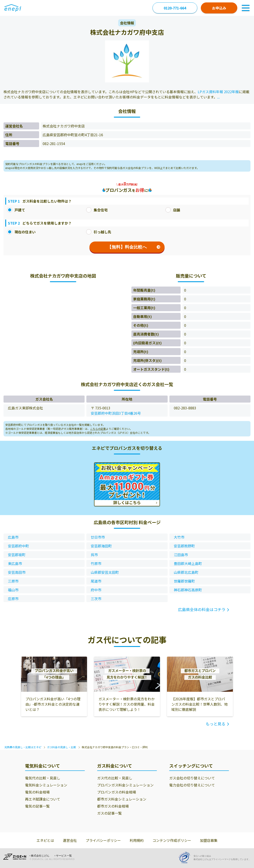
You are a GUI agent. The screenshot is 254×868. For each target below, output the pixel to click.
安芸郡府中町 (18, 546)
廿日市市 (98, 537)
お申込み (219, 8)
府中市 (96, 590)
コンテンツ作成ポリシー (172, 840)
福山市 (13, 590)
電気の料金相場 (37, 792)
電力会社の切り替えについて (192, 785)
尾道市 (96, 581)
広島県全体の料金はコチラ (202, 609)
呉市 (94, 555)
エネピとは (45, 840)
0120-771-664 (175, 8)
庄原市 (13, 599)
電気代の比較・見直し (43, 778)
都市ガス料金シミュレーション (122, 799)
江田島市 (181, 555)
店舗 (173, 210)
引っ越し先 (99, 232)
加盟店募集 (209, 840)
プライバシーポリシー (103, 840)
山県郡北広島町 (186, 572)
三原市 (13, 581)
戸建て (16, 210)
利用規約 (137, 840)
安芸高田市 (17, 572)
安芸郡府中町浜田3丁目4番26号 (116, 413)
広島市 (13, 537)
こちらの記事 (98, 429)
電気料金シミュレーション (46, 785)
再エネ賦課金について (43, 799)
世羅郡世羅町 (184, 581)
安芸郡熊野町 (184, 546)
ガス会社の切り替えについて (192, 778)
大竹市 (179, 537)
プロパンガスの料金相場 (117, 792)
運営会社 (70, 840)
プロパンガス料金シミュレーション (125, 785)
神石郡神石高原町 (188, 590)
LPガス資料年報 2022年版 (218, 92)
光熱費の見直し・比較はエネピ (23, 747)
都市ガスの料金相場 (113, 806)
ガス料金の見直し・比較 (62, 747)
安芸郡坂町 (17, 555)
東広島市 (15, 563)
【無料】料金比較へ (134, 247)
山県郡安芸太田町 (105, 572)
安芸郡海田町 (101, 546)
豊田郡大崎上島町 (188, 563)
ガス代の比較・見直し (115, 778)
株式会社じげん (40, 856)
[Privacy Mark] (186, 858)
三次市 (96, 599)
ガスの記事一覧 (109, 813)
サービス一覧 (64, 856)
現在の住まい (21, 232)
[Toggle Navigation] (246, 8)
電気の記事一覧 (37, 806)
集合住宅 (97, 210)
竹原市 (96, 563)
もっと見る (216, 724)
